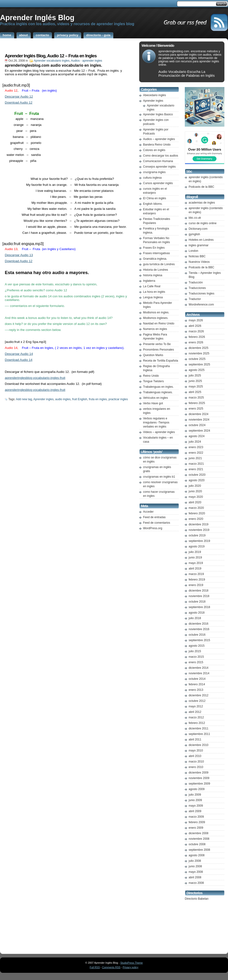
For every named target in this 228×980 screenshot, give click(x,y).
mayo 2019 (196, 563)
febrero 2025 (197, 403)
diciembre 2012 (198, 695)
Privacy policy (130, 967)
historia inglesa (153, 275)
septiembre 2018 (199, 607)
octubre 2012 (197, 701)
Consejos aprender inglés (159, 167)
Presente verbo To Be (157, 344)
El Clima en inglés (155, 198)
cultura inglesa (152, 178)
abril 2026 (195, 326)
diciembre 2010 (198, 745)
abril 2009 (195, 811)
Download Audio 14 (19, 360)
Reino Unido (151, 376)
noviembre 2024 (199, 420)
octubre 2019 (197, 535)
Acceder (148, 512)
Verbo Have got (153, 403)
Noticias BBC (197, 256)
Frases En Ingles (154, 248)
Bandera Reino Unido (157, 145)
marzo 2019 (196, 574)
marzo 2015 (196, 657)
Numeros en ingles (155, 329)
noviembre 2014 (199, 673)
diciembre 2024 (198, 414)
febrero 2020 (197, 513)
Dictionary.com (198, 229)
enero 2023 (196, 447)
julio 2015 (195, 651)
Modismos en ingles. (156, 312)
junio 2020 (195, 491)
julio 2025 (195, 376)
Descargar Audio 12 (19, 97)
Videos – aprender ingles (159, 432)
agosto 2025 (197, 370)
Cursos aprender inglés (158, 183)
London (193, 251)
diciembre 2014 (198, 668)
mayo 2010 (196, 751)
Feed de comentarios (157, 523)
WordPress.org (153, 528)
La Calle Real (152, 286)
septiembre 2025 (199, 364)
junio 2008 (195, 866)
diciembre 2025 (198, 348)
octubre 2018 (197, 602)
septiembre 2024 (199, 431)
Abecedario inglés (154, 95)
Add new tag (24, 399)
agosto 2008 (197, 855)
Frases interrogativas (156, 253)
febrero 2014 (197, 684)
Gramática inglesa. (155, 259)
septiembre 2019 (199, 541)
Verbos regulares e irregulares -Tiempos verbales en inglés (156, 423)
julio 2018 (195, 618)
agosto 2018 (197, 613)
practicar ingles (118, 399)
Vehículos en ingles (155, 398)
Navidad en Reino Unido (159, 323)
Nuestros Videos (199, 262)
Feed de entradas (154, 517)
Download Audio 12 (19, 103)
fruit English (80, 399)
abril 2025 (195, 392)
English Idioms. (153, 204)
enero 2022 (196, 453)
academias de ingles (202, 203)
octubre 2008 (197, 844)
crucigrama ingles (154, 172)
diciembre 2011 (198, 728)
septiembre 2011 (199, 734)
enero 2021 (196, 469)
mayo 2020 (196, 497)
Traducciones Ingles (201, 293)
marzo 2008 (196, 883)
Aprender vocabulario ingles (52, 61)
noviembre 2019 (199, 530)
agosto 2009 (197, 789)
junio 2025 (195, 381)
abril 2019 (195, 569)
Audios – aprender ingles (159, 139)
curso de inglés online (203, 223)
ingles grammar (199, 245)
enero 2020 (196, 519)
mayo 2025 (196, 387)
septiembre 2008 (199, 850)
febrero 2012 (197, 723)
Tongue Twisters (153, 381)
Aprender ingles (43, 399)
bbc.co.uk (195, 218)
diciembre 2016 (198, 624)
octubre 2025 (197, 359)
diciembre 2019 (198, 524)
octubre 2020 (197, 475)
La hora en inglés (154, 292)
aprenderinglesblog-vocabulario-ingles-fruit (35, 378)
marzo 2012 (196, 717)
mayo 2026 (196, 320)
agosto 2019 (197, 546)
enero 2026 (196, 342)
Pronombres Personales (159, 350)
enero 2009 (196, 828)
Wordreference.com (201, 305)
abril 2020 (195, 502)
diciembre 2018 (198, 591)
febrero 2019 (197, 580)
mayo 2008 (196, 872)
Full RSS (95, 967)
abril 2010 (195, 756)
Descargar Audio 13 (19, 255)
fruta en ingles (98, 399)
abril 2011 (195, 739)
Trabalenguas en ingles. (158, 387)
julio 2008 (195, 861)
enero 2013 (196, 690)
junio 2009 (195, 800)
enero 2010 (196, 767)
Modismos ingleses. (156, 318)
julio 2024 (195, 442)
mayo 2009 (196, 806)
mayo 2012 (196, 706)
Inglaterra (149, 281)
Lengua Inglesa (153, 297)
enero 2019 (196, 585)
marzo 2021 (196, 464)
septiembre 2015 (199, 640)
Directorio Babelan (197, 899)
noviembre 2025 (199, 353)
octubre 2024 (197, 425)
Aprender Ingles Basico (158, 114)
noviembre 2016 (199, 629)
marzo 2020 (196, 508)
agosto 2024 (197, 436)
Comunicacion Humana (158, 161)
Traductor (195, 299)
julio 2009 (195, 795)
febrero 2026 (197, 337)
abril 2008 (195, 877)
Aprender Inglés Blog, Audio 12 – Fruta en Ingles (51, 56)
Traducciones (197, 288)
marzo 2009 (196, 817)
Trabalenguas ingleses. (158, 392)
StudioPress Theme (131, 963)
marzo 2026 (196, 331)
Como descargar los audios (161, 156)
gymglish (194, 234)
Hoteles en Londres (201, 240)
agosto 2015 (197, 646)
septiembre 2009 (199, 784)
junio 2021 (195, 458)
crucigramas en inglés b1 (159, 477)
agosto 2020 (197, 480)
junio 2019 (195, 557)
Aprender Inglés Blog (37, 18)
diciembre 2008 (198, 833)
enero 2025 (196, 409)
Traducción (196, 282)
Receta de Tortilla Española (161, 361)
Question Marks (153, 355)
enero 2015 (196, 662)
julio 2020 (195, 486)
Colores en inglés (154, 150)
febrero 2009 (197, 822)
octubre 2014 (197, 679)
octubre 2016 (197, 635)
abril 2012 (195, 712)
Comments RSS (111, 967)
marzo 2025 (196, 398)
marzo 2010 (196, 762)
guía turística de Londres (159, 264)
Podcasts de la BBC (201, 187)
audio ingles (63, 399)
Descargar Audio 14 (19, 354)
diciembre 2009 (198, 773)
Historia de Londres (156, 270)
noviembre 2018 (199, 596)
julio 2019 (195, 552)
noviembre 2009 (199, 778)
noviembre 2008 (199, 839)
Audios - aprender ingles (87, 61)
